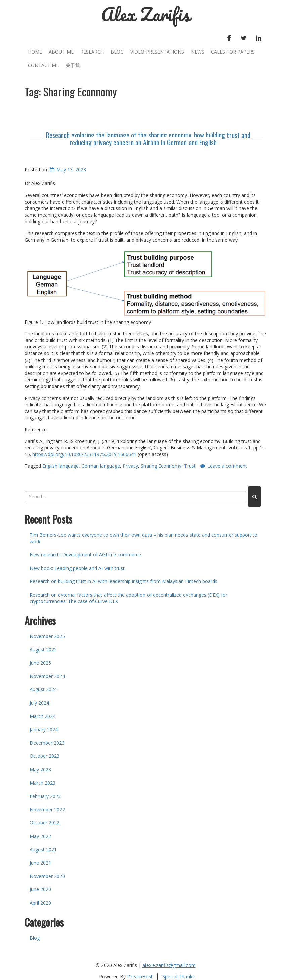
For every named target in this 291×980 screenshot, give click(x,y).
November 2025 (47, 636)
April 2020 (40, 903)
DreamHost (140, 976)
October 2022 (45, 823)
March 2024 (43, 716)
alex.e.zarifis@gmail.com (169, 965)
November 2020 (47, 876)
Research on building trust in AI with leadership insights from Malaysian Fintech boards (123, 581)
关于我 (73, 65)
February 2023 (45, 796)
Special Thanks (178, 976)
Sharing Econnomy (161, 466)
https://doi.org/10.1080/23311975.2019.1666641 (84, 454)
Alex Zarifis (146, 14)
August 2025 (43, 650)
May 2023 (40, 769)
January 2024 (44, 729)
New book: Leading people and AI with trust (77, 568)
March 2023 (43, 783)
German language (101, 466)
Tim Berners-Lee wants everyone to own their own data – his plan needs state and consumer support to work (143, 538)
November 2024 (47, 676)
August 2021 (43, 850)
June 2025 (40, 663)
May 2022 (40, 836)
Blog (117, 52)
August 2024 (43, 689)
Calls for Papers (233, 52)
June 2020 (40, 889)
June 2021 (40, 863)
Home (35, 52)
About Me (61, 52)
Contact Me (43, 65)
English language (60, 466)
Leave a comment (227, 466)
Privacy (130, 466)
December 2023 (47, 743)
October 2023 (45, 756)
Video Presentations (157, 52)
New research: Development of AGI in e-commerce (85, 555)
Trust (190, 466)
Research (92, 52)
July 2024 (39, 703)
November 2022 (47, 809)
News (198, 52)
